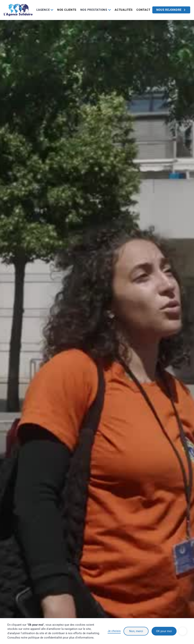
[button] (45, 10)
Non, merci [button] (136, 631)
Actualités (124, 10)
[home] (18, 10)
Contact (143, 10)
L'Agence (43, 10)
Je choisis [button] (114, 631)
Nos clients (67, 10)
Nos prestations (94, 10)
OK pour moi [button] (164, 631)
